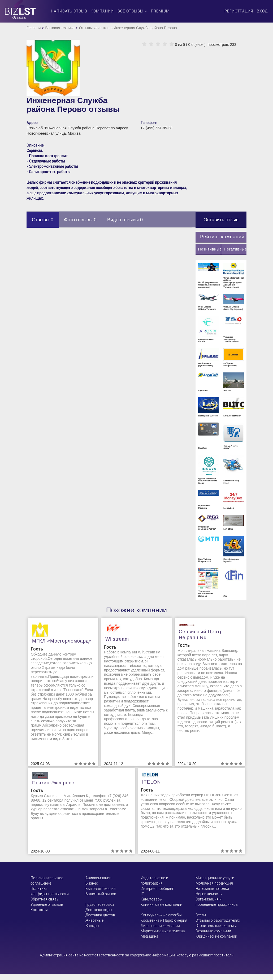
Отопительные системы (216, 926)
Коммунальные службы (161, 915)
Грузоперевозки (100, 904)
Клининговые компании (161, 904)
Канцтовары (152, 899)
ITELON (152, 782)
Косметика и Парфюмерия (164, 920)
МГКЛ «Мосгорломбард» (62, 641)
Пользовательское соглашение (47, 881)
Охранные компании (213, 931)
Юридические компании (216, 936)
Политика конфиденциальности (50, 891)
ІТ (142, 894)
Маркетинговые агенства (163, 931)
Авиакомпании (98, 878)
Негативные (235, 249)
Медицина (149, 936)
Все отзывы (132, 11)
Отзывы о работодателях (218, 920)
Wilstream (117, 639)
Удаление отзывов (47, 904)
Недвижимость (209, 894)
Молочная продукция (214, 883)
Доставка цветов (100, 915)
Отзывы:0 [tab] (43, 220)
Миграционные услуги (215, 878)
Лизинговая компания (160, 926)
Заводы (92, 926)
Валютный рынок (101, 894)
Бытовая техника (60, 28)
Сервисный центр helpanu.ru (201, 635)
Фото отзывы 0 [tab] (80, 220)
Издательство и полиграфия (154, 881)
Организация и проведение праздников (217, 902)
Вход (262, 11)
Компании (102, 11)
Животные (94, 920)
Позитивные (209, 249)
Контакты (39, 910)
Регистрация (239, 11)
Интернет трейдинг (157, 889)
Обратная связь (44, 899)
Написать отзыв (69, 11)
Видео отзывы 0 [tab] (125, 220)
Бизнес (92, 883)
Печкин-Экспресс (53, 783)
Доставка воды (99, 910)
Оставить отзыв (221, 220)
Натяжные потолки (212, 889)
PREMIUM (160, 11)
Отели (201, 915)
